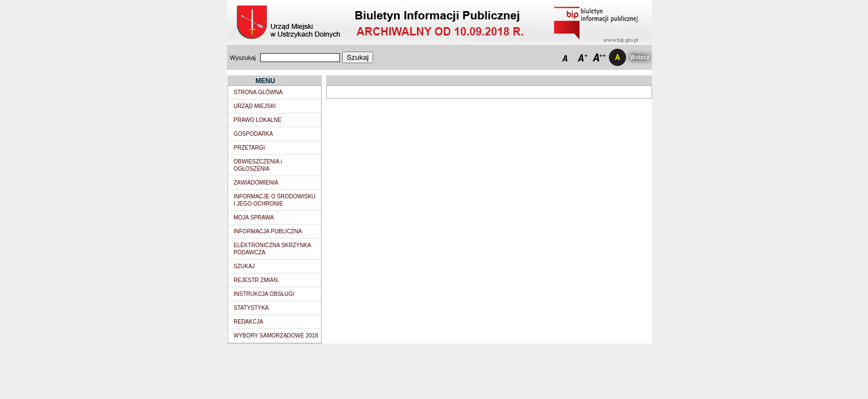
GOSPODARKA (253, 134)
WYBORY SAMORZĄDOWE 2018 (276, 336)
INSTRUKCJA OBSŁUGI (264, 294)
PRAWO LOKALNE (257, 120)
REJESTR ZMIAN (255, 280)
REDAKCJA (248, 322)
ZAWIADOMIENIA (256, 183)
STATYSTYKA (251, 308)
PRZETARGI (249, 148)
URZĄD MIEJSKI (255, 106)
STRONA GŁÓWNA (258, 92)
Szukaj (358, 57)
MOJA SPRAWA (254, 218)
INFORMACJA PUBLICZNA (268, 231)
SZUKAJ (244, 266)
